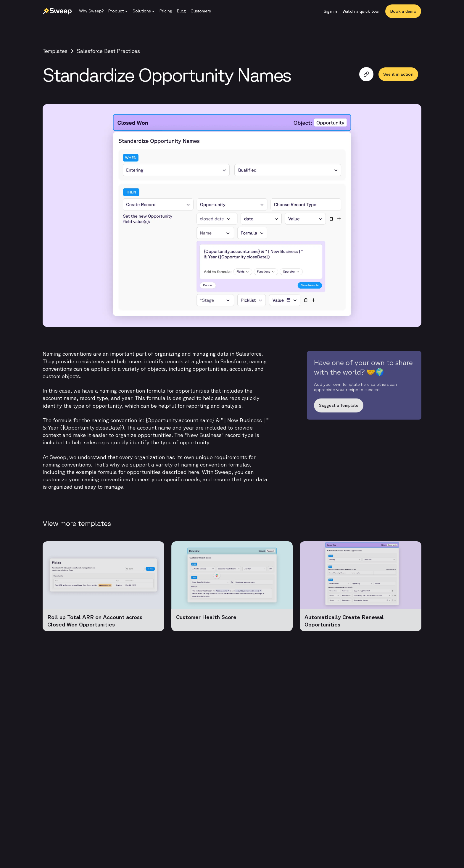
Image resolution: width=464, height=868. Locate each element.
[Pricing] (166, 11)
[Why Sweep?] (91, 11)
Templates (55, 51)
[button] (118, 11)
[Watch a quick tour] (361, 11)
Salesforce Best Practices (108, 51)
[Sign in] (330, 11)
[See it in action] (398, 74)
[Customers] (201, 11)
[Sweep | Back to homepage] (57, 11)
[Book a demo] (403, 11)
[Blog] (181, 11)
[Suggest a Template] (364, 408)
